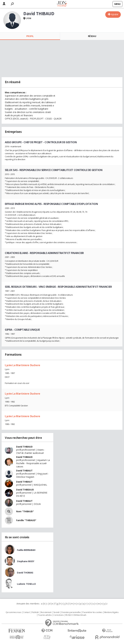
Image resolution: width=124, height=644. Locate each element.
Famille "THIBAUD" (26, 520)
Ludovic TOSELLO (26, 584)
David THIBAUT (24, 471)
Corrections (58, 615)
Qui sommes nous (13, 612)
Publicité (35, 612)
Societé (57, 612)
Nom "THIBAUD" (25, 511)
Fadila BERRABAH (26, 550)
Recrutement (46, 612)
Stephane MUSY (26, 561)
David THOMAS (25, 573)
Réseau (92, 36)
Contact (26, 612)
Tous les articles (45, 615)
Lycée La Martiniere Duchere (23, 365)
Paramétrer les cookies (92, 612)
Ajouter (115, 14)
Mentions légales (111, 612)
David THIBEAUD (25, 490)
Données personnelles (71, 612)
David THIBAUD (24, 447)
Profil (30, 36)
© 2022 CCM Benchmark (76, 615)
